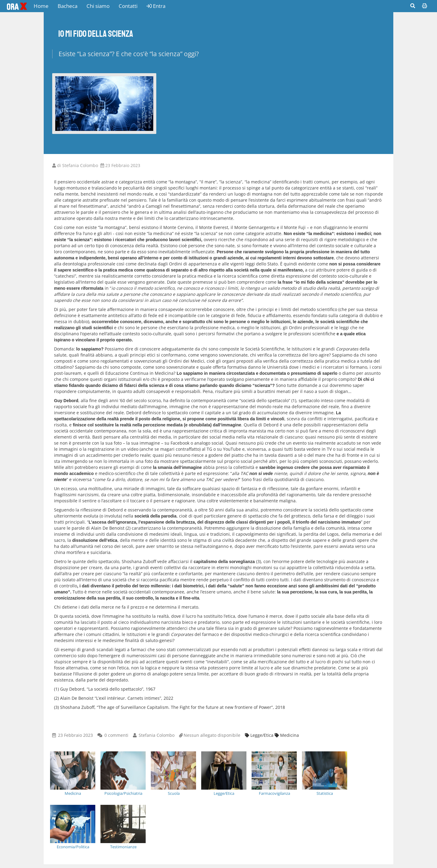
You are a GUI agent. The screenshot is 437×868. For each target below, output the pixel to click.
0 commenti (116, 735)
